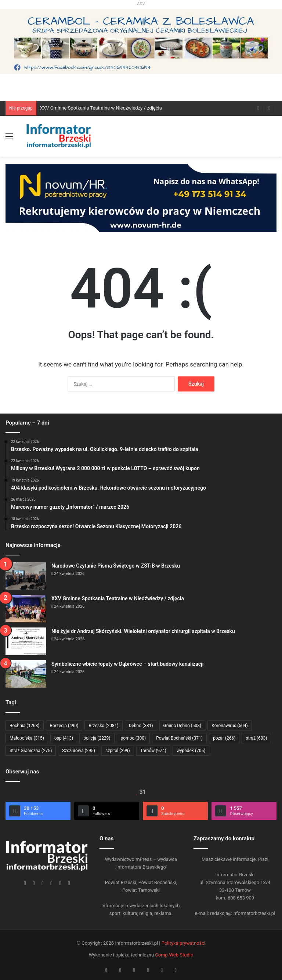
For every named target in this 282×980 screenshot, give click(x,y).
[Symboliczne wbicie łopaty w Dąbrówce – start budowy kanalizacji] (26, 674)
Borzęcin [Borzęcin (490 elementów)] (64, 726)
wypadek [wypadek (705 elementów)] (191, 751)
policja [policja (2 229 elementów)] (97, 738)
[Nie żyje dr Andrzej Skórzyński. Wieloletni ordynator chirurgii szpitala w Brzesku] (26, 641)
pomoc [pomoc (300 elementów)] (133, 738)
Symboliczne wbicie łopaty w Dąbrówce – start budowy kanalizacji (127, 664)
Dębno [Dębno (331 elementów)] (141, 726)
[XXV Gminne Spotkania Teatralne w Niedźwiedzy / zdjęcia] (26, 609)
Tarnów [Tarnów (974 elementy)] (153, 751)
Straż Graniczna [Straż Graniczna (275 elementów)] (31, 751)
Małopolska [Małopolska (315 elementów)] (27, 738)
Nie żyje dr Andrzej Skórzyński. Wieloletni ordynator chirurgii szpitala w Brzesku (143, 631)
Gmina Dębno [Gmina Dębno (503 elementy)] (182, 726)
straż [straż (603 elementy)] (256, 738)
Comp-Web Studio (174, 955)
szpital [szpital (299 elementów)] (118, 751)
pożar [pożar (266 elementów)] (224, 738)
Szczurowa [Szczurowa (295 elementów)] (79, 751)
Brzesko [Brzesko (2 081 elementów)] (103, 726)
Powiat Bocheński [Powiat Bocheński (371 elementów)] (179, 738)
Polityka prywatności (183, 943)
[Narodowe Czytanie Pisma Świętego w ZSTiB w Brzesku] (26, 576)
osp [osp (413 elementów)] (64, 738)
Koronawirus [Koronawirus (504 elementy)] (229, 726)
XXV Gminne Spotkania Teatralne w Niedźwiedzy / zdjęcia (101, 108)
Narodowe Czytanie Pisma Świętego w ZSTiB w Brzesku (116, 566)
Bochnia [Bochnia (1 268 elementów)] (25, 726)
